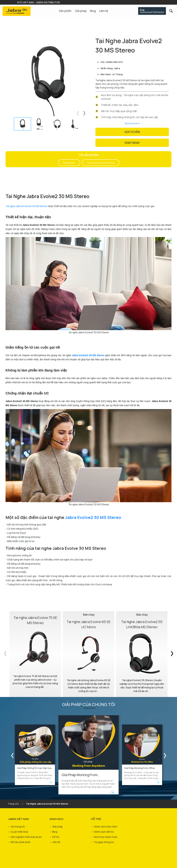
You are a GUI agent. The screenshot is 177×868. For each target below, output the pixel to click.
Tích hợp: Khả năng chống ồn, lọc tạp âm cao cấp (129, 117)
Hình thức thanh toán (106, 837)
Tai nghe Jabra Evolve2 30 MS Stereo (27, 206)
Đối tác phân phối (20, 842)
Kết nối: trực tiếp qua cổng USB (119, 111)
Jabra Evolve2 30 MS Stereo (93, 517)
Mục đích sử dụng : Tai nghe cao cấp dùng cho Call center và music (135, 97)
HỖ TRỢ (96, 819)
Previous (77, 113)
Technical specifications (101, 163)
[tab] (22, 124)
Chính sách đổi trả (104, 832)
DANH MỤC (57, 819)
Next (85, 113)
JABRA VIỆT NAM (18, 819)
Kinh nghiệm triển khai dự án (26, 837)
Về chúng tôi (18, 827)
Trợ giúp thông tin (104, 842)
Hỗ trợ (56, 837)
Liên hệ (104, 11)
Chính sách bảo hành (105, 827)
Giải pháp (57, 827)
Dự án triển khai (19, 832)
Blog (93, 11)
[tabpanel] (48, 76)
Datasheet (69, 163)
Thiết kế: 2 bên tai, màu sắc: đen (120, 105)
